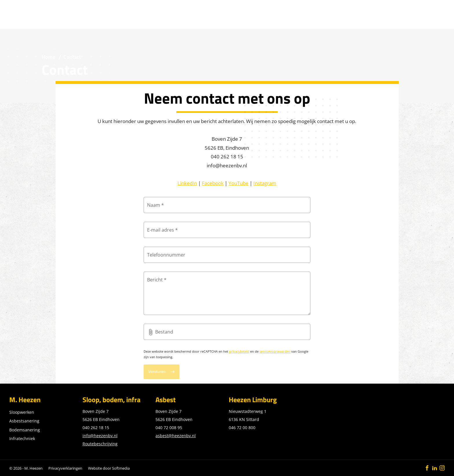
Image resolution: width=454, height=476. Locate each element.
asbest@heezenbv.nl (176, 436)
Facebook (213, 183)
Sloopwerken (22, 412)
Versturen (157, 371)
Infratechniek (22, 439)
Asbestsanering (24, 421)
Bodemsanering (25, 430)
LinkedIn (187, 183)
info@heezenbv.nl (100, 436)
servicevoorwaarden (275, 351)
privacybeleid (239, 351)
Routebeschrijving (100, 444)
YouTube (238, 183)
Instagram (265, 183)
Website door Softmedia (109, 468)
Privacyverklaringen (65, 468)
